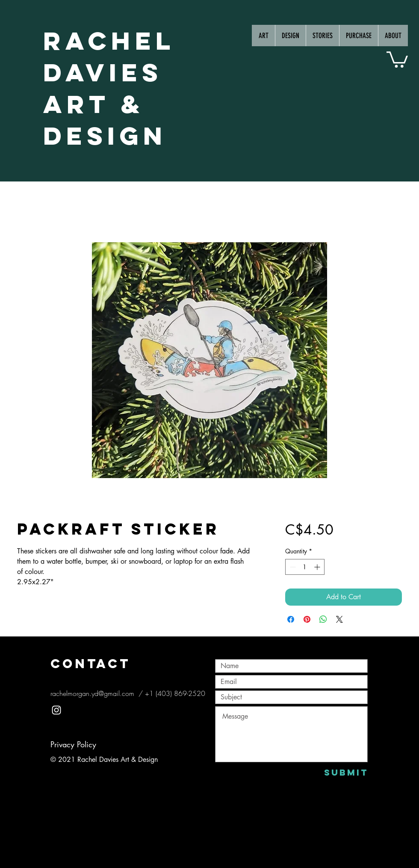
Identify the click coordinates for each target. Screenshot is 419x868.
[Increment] (318, 567)
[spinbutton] (305, 567)
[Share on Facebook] (291, 619)
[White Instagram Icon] (56, 710)
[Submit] (346, 772)
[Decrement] (292, 567)
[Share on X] (339, 619)
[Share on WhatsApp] (323, 619)
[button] (397, 59)
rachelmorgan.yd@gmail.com (92, 693)
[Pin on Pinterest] (307, 619)
